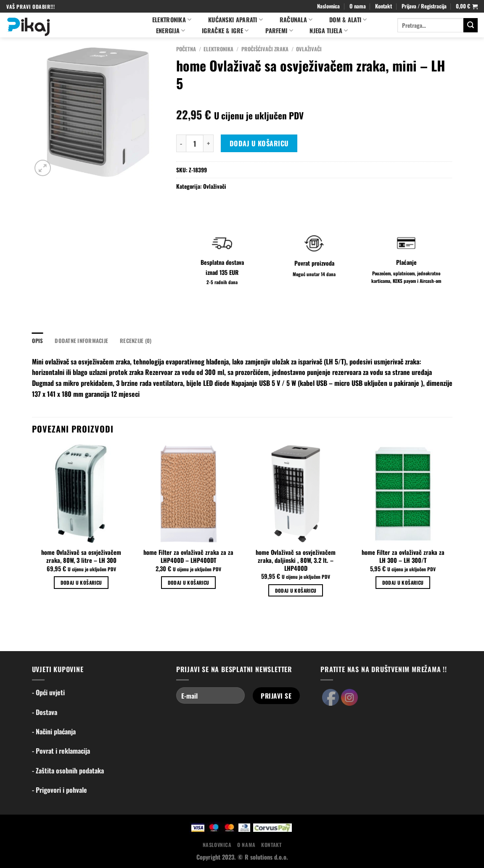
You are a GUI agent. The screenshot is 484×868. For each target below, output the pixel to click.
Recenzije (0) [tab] (136, 341)
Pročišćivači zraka (265, 49)
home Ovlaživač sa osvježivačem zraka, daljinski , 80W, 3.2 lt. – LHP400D (296, 560)
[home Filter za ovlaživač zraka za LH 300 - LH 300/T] (403, 494)
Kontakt (383, 6)
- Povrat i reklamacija (61, 751)
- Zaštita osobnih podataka (68, 770)
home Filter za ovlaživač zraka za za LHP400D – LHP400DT (188, 556)
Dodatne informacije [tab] (81, 341)
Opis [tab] (38, 341)
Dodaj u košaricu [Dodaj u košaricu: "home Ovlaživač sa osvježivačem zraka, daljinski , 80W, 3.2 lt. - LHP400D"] (296, 590)
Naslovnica (328, 6)
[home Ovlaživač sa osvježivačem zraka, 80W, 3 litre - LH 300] (81, 494)
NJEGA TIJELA (329, 30)
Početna (186, 49)
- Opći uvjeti (48, 692)
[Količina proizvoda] (195, 143)
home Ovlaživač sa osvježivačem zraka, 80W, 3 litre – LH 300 (81, 556)
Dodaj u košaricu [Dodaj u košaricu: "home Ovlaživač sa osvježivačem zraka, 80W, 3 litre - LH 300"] (81, 582)
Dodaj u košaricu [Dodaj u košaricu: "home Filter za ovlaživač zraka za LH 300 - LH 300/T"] (403, 582)
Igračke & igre (225, 30)
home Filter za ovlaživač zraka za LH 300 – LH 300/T (403, 556)
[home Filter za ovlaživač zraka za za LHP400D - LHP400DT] (188, 494)
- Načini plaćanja (54, 731)
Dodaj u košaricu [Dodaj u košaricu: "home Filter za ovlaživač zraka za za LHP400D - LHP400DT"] (189, 582)
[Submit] (471, 25)
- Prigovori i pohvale (60, 790)
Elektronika (172, 20)
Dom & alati (348, 20)
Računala (296, 20)
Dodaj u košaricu (259, 143)
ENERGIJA (171, 30)
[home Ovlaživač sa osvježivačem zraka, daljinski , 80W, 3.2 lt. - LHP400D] (295, 494)
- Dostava (45, 712)
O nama (358, 6)
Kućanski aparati (235, 20)
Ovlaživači (309, 49)
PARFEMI (279, 30)
